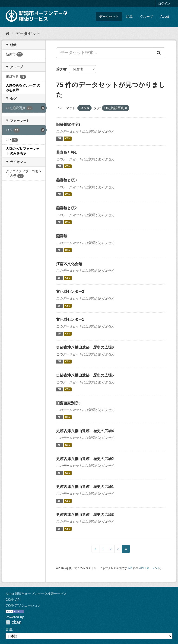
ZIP (59, 139)
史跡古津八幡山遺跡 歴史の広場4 (85, 431)
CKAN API (13, 600)
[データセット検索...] (105, 53)
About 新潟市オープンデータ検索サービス (36, 594)
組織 (129, 17)
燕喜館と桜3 (66, 180)
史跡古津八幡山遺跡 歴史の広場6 (85, 347)
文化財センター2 (70, 292)
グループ (146, 17)
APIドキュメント (150, 568)
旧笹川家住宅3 (68, 125)
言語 (9, 629)
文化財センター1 (70, 319)
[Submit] (159, 53)
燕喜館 (62, 236)
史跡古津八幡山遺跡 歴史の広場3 (85, 515)
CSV (68, 139)
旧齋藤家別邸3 (68, 403)
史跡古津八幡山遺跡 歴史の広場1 (85, 487)
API (130, 568)
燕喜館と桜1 (66, 152)
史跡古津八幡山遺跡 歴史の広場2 (85, 459)
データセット (109, 17)
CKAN (13, 622)
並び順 (61, 69)
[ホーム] (8, 33)
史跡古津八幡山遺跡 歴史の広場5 (85, 375)
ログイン (164, 4)
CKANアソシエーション (23, 605)
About (165, 17)
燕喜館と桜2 (66, 208)
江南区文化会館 (69, 264)
